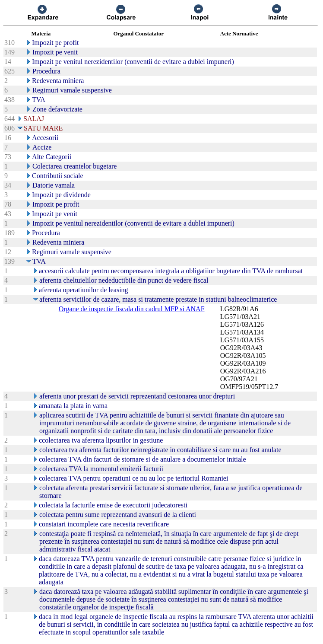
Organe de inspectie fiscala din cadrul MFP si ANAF (132, 309)
